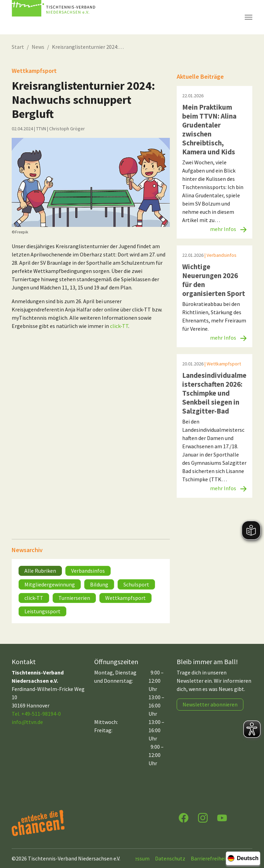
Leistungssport (42, 611)
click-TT (119, 326)
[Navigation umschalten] (249, 17)
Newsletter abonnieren (210, 704)
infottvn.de (27, 722)
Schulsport (136, 584)
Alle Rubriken (40, 571)
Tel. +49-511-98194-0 (36, 714)
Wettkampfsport (125, 598)
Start (18, 47)
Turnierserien (74, 598)
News (38, 47)
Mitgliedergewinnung (50, 584)
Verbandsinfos (88, 571)
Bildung (99, 584)
